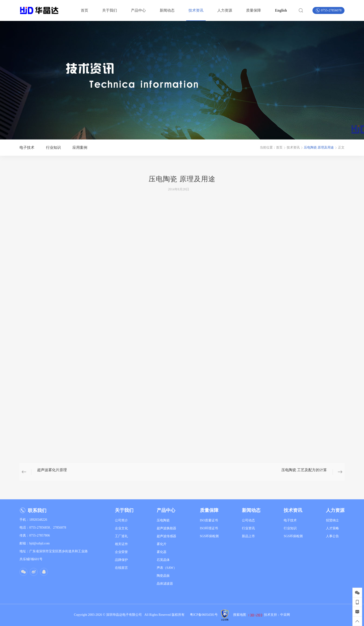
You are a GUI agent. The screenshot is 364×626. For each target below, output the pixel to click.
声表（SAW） (167, 568)
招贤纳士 (332, 520)
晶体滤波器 (165, 584)
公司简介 (121, 520)
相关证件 (121, 544)
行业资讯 (248, 528)
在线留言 (121, 568)
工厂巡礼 (121, 536)
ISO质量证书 (209, 520)
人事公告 (332, 536)
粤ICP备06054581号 (204, 615)
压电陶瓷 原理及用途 (319, 147)
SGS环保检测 (209, 536)
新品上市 (248, 536)
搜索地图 (240, 615)
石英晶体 (163, 560)
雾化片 (162, 544)
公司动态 (248, 520)
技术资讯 (293, 147)
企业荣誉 (121, 552)
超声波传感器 (166, 536)
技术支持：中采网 (277, 615)
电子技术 (290, 520)
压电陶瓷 (163, 520)
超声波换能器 (166, 528)
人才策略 (332, 528)
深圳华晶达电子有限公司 (125, 615)
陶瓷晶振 (163, 576)
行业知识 (290, 528)
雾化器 (162, 552)
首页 (279, 147)
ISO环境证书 (209, 528)
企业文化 (121, 528)
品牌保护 (121, 560)
